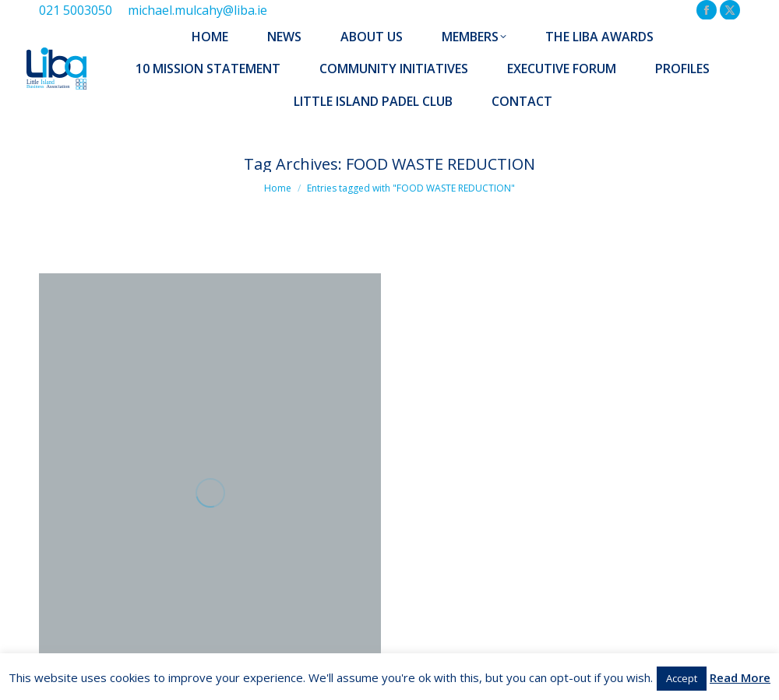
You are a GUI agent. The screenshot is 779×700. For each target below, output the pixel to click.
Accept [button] (682, 678)
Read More (740, 677)
